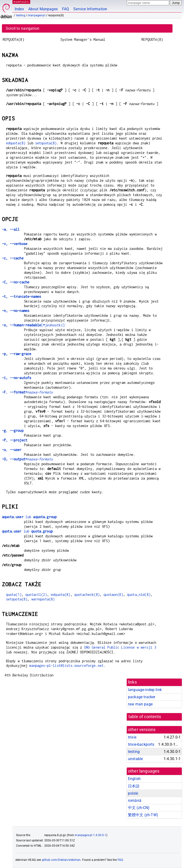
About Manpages (43, 9)
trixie (132, 737)
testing (21, 15)
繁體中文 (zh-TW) (143, 815)
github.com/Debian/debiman (61, 860)
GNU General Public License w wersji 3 (120, 647)
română (135, 801)
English (134, 779)
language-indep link (145, 690)
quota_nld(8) (139, 595)
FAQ (66, 9)
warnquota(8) (43, 599)
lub (29, 517)
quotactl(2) (36, 595)
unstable (135, 759)
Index (19, 9)
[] (33, 325)
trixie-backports (141, 744)
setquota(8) (46, 143)
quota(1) (14, 595)
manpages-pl (37, 15)
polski (133, 793)
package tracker (142, 697)
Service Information (90, 9)
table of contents (145, 717)
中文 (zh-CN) (139, 808)
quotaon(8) (113, 595)
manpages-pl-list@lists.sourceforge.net (66, 666)
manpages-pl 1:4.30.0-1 (90, 835)
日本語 (134, 786)
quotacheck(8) (87, 595)
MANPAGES (21, 2)
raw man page (140, 704)
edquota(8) (16, 143)
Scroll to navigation (23, 28)
